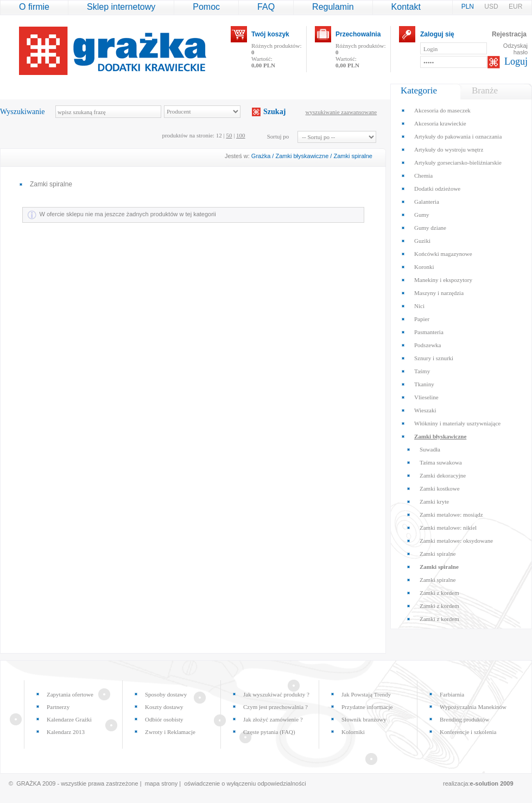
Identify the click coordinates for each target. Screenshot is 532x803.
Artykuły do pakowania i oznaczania (458, 136)
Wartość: (263, 62)
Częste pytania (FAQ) (269, 732)
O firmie (34, 7)
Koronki (424, 267)
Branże (485, 90)
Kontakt (406, 7)
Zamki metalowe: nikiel (448, 528)
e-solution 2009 (492, 783)
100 (241, 135)
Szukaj (274, 112)
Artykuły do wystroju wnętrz (449, 149)
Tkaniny (424, 384)
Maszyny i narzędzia (439, 293)
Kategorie (419, 90)
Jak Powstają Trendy (366, 694)
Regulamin (333, 7)
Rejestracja (509, 34)
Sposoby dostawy (166, 694)
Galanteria (427, 202)
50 (229, 135)
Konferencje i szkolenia (468, 732)
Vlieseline (426, 397)
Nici (419, 306)
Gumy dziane (430, 228)
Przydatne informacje (367, 707)
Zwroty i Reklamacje (170, 732)
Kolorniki (353, 732)
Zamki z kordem (439, 593)
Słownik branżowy (364, 719)
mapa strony (161, 783)
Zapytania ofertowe (70, 694)
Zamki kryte (434, 501)
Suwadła (430, 449)
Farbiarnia (452, 694)
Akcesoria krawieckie (440, 123)
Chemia (423, 175)
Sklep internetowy (121, 7)
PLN (469, 7)
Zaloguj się (437, 34)
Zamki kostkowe (440, 488)
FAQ (266, 7)
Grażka (261, 156)
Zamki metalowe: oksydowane (456, 541)
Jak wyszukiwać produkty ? (276, 694)
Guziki (422, 241)
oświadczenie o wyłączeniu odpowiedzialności (245, 783)
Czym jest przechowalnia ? (275, 707)
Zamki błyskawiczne (302, 156)
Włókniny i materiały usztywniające (457, 423)
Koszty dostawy (164, 707)
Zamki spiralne (353, 156)
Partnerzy (58, 707)
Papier (422, 319)
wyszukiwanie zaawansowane (341, 112)
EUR (515, 7)
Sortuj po (278, 136)
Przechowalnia (358, 34)
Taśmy (422, 371)
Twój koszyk (270, 34)
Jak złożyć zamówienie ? (273, 719)
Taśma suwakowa (441, 462)
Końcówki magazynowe (443, 254)
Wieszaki (425, 410)
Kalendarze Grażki (69, 719)
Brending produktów (464, 719)
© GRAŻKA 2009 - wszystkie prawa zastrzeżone (74, 783)
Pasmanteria (429, 332)
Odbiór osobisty (164, 719)
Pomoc (206, 7)
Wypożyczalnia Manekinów (473, 707)
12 (219, 135)
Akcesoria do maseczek (442, 110)
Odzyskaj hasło (515, 49)
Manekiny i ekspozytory (443, 280)
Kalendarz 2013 (66, 732)
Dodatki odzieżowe (437, 189)
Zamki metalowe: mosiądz (451, 515)
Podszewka (428, 345)
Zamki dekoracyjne (443, 475)
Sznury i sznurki (434, 358)
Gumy (422, 215)
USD (492, 7)
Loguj (516, 61)
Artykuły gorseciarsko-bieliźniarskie (458, 162)
